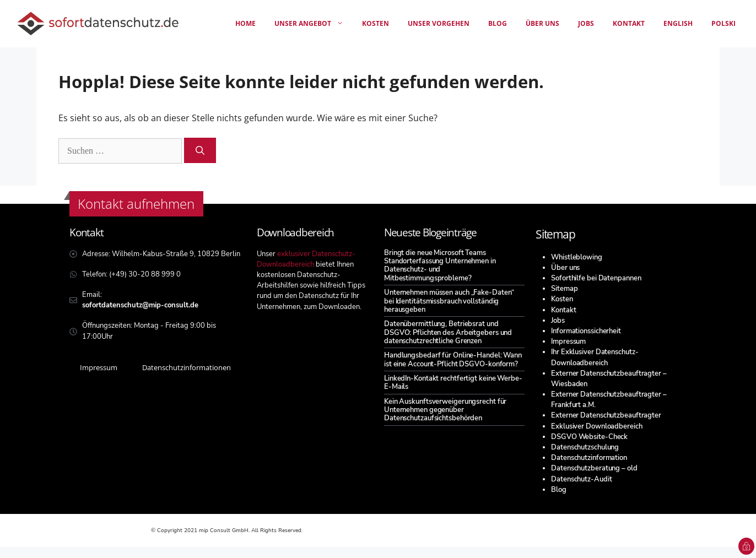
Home (245, 23)
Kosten (376, 23)
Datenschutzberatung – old (594, 468)
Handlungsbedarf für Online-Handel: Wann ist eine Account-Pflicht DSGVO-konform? (453, 359)
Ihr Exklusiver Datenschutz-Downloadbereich (595, 357)
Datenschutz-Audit (581, 479)
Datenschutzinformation (589, 458)
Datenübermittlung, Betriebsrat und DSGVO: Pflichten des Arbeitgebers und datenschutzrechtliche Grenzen (448, 332)
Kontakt (629, 23)
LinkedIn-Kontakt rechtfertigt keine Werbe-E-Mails (453, 383)
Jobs (586, 23)
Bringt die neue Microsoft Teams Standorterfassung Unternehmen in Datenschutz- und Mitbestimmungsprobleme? (440, 266)
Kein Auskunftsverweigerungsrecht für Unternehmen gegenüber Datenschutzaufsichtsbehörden (445, 410)
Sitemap (564, 289)
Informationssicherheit (586, 331)
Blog (498, 23)
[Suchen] (200, 150)
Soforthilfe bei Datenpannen (596, 278)
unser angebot (314, 24)
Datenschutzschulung (585, 447)
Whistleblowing (577, 257)
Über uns (542, 23)
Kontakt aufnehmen (136, 204)
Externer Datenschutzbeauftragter (606, 415)
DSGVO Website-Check (589, 437)
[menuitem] (678, 24)
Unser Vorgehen (439, 23)
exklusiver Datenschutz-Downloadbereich (306, 259)
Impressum (568, 342)
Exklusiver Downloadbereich (596, 426)
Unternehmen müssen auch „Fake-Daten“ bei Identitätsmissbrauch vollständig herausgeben (449, 301)
